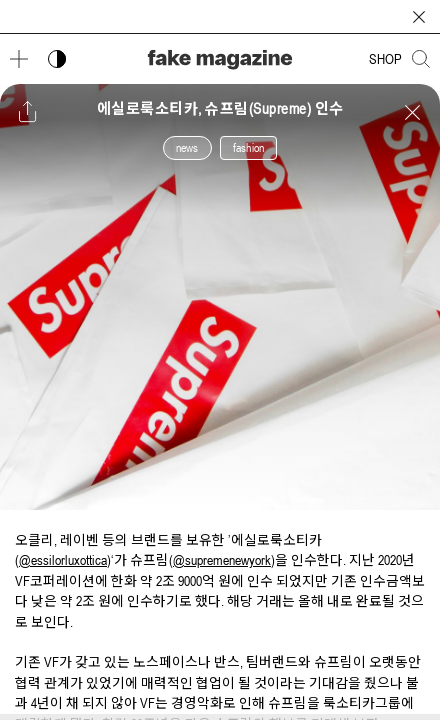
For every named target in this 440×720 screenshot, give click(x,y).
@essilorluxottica (63, 560)
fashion (248, 148)
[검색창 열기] (421, 59)
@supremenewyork (222, 560)
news (187, 148)
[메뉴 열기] (19, 59)
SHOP (385, 59)
